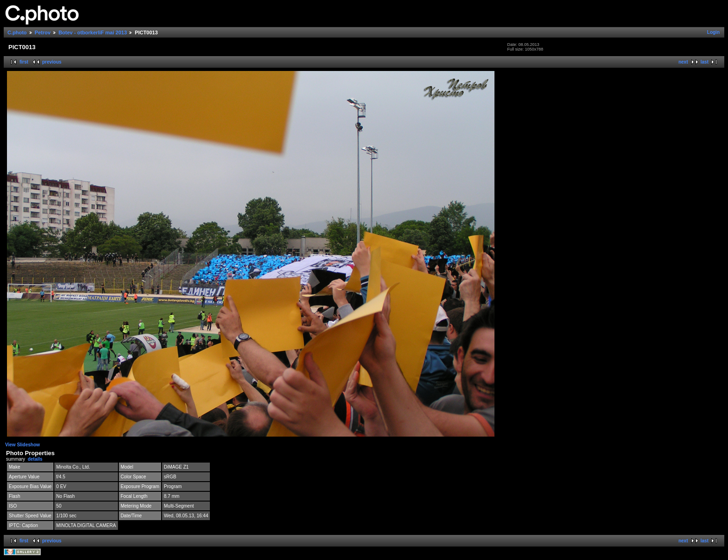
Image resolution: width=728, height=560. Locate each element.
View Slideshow (23, 445)
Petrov (43, 32)
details (35, 459)
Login (713, 32)
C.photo (17, 32)
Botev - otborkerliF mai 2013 (93, 32)
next (683, 62)
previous (52, 62)
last (705, 62)
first (24, 62)
